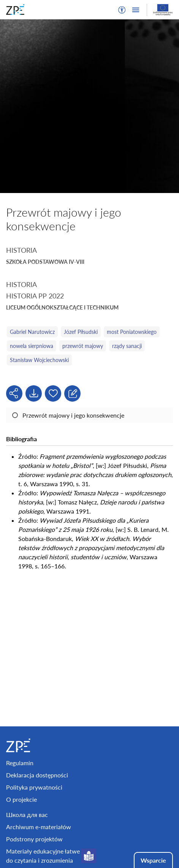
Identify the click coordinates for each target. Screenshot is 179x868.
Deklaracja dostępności (37, 775)
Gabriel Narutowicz (32, 332)
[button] (122, 10)
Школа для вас (27, 815)
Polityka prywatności (34, 787)
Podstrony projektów (34, 839)
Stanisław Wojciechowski (39, 360)
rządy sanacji (127, 346)
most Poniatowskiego (132, 332)
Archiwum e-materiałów (39, 827)
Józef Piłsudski (81, 332)
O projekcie (21, 799)
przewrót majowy (83, 346)
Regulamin (20, 763)
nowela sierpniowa (32, 346)
